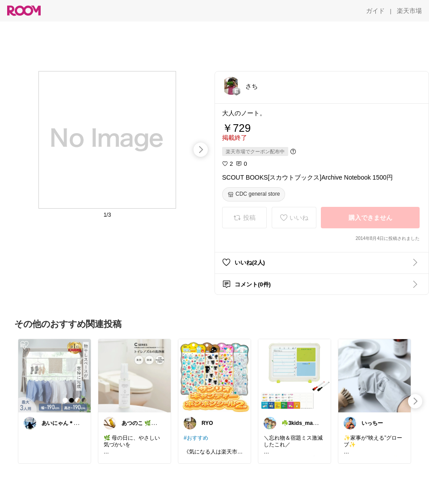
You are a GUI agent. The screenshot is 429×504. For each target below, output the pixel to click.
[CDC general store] (254, 194)
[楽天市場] (409, 11)
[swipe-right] (201, 150)
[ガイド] (375, 11)
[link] (55, 375)
